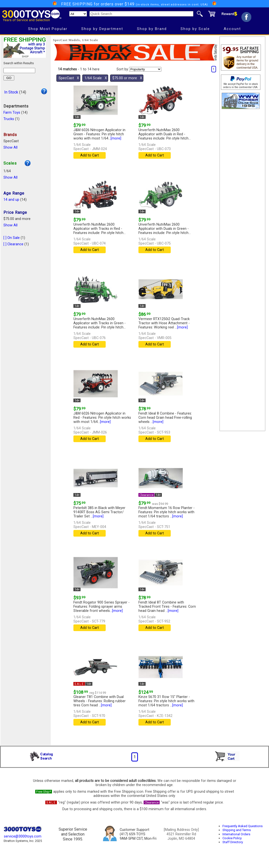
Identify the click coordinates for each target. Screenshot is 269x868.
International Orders (236, 834)
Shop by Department (102, 29)
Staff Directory (233, 842)
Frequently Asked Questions (243, 826)
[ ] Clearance (13, 244)
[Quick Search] (141, 14)
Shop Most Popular (48, 29)
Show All (10, 147)
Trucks (9, 119)
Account (232, 29)
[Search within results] (19, 70)
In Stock (11, 92)
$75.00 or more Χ (127, 78)
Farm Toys (12, 113)
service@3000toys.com (23, 836)
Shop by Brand (152, 29)
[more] (116, 138)
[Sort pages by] (145, 69)
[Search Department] (78, 14)
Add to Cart (90, 155)
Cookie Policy (232, 838)
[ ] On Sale (12, 238)
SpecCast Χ (69, 78)
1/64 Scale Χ (96, 78)
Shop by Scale (195, 29)
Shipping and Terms (237, 830)
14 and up (11, 200)
